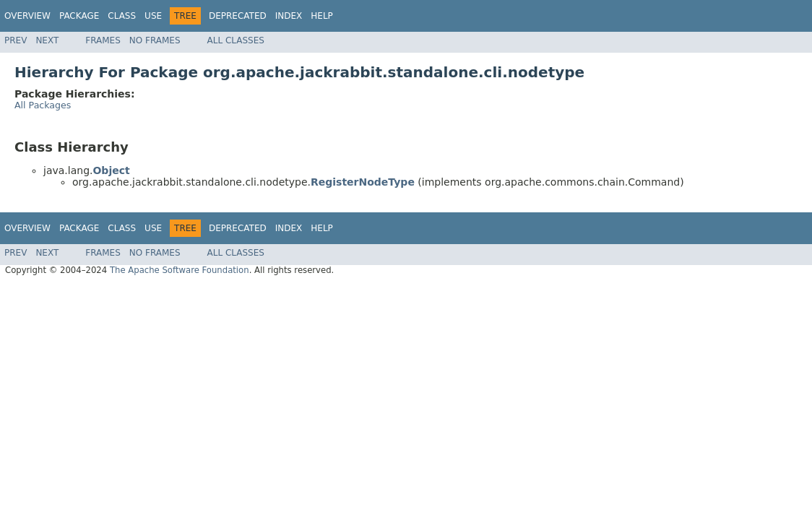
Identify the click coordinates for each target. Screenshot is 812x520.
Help (322, 16)
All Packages (43, 105)
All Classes (236, 40)
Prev (16, 40)
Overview (27, 16)
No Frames (155, 40)
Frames (103, 40)
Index (289, 16)
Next (47, 40)
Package (79, 16)
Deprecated (238, 16)
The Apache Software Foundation (180, 270)
